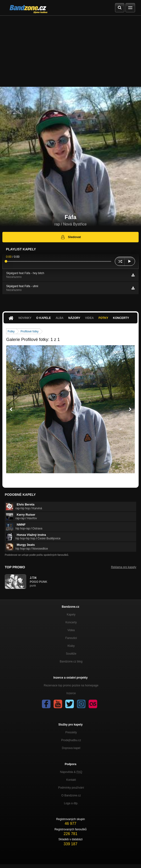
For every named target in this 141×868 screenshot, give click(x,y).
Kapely (71, 615)
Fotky (103, 318)
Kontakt (71, 780)
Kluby (71, 646)
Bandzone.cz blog (71, 661)
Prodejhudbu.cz (71, 740)
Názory (74, 318)
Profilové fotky (29, 331)
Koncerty (121, 318)
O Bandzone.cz (71, 795)
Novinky (25, 318)
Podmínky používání (71, 788)
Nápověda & (71, 772)
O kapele (43, 318)
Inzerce (71, 693)
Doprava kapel (71, 748)
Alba (59, 318)
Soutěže (71, 654)
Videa (89, 318)
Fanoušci (71, 638)
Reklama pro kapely (124, 567)
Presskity (71, 732)
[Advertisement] (70, 51)
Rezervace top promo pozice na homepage (71, 685)
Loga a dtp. (71, 803)
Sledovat (71, 237)
